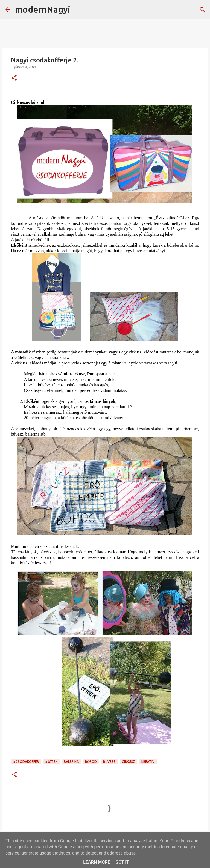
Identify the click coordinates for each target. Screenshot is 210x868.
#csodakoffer (26, 762)
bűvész (109, 762)
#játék (51, 762)
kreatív (148, 762)
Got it (122, 862)
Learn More (97, 862)
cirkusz (129, 762)
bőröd (91, 762)
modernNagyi (43, 9)
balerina (71, 762)
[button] (14, 78)
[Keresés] (78, 10)
